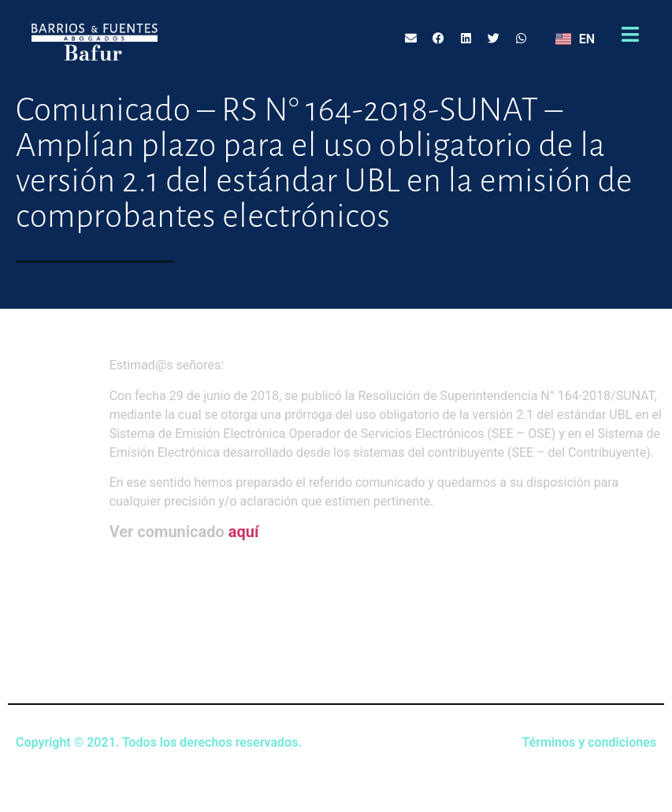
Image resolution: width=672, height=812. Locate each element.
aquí (244, 532)
